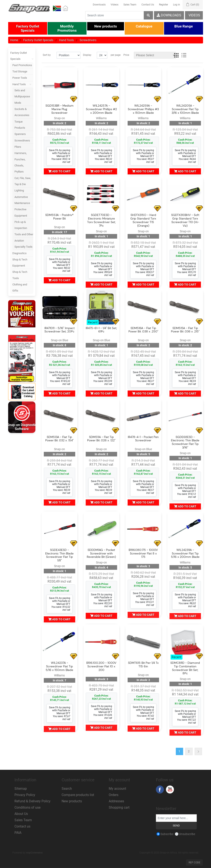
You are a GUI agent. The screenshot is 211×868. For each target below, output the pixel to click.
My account (117, 789)
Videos (115, 5)
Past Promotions (22, 65)
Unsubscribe (187, 834)
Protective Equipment (21, 212)
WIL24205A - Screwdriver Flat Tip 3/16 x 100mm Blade (185, 109)
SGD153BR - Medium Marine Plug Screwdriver (60, 109)
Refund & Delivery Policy (32, 801)
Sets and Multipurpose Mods (22, 97)
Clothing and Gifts (20, 288)
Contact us (22, 826)
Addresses (116, 801)
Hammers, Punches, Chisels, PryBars (21, 162)
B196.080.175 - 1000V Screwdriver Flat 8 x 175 (143, 553)
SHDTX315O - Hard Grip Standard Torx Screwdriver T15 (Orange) (143, 220)
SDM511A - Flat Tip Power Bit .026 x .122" (101, 439)
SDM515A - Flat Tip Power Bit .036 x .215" (185, 330)
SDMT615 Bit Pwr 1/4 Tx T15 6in (143, 665)
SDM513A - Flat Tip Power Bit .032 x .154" (59, 439)
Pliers (18, 147)
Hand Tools (23, 84)
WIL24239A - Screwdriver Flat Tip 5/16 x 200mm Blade (185, 553)
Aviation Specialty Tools (23, 244)
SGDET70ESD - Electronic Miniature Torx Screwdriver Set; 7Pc (101, 220)
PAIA (18, 833)
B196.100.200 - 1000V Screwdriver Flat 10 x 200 (101, 666)
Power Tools (20, 78)
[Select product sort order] (69, 55)
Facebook (160, 790)
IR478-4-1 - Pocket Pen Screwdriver (143, 439)
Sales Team (130, 5)
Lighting (19, 190)
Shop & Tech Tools (20, 275)
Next (198, 751)
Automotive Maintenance (22, 200)
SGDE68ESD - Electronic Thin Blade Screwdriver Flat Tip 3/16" (185, 442)
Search (67, 789)
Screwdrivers (22, 141)
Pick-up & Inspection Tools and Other (24, 228)
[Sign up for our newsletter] (176, 818)
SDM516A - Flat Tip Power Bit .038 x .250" (143, 330)
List (184, 55)
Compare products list (78, 795)
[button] (28, 28)
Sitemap (21, 789)
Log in (177, 5)
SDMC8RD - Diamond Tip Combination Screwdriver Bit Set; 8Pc (185, 668)
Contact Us (148, 5)
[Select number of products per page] (102, 55)
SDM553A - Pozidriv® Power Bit (59, 217)
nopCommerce (34, 853)
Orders (114, 795)
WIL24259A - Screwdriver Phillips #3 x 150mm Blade (143, 109)
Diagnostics (19, 253)
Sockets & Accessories (22, 112)
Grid (176, 55)
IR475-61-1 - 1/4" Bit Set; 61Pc (101, 330)
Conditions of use (27, 807)
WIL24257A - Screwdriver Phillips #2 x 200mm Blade (101, 109)
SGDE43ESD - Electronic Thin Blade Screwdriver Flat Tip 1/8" (59, 555)
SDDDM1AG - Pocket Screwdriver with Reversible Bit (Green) (101, 553)
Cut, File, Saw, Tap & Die (23, 181)
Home (14, 40)
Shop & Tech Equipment (20, 263)
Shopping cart (119, 807)
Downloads (99, 5)
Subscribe (167, 834)
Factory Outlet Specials (22, 56)
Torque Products (20, 125)
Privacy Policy (25, 795)
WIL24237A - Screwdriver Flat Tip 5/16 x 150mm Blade (59, 666)
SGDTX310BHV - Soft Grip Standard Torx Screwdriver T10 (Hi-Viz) (185, 220)
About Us (21, 814)
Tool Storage (20, 71)
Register (164, 5)
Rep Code (194, 863)
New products (72, 801)
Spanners (20, 134)
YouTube (170, 790)
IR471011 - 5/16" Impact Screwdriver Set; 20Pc (60, 330)
